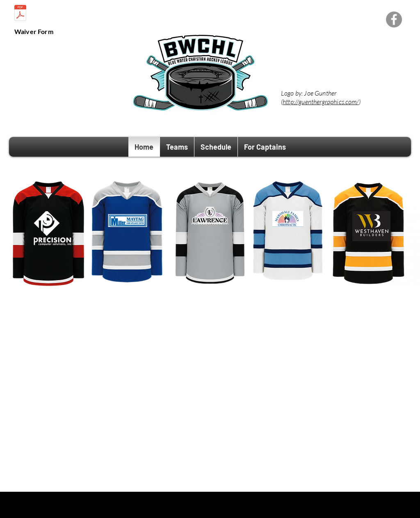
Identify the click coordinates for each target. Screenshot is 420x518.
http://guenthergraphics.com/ (321, 102)
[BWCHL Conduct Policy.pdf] (20, 14)
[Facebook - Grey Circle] (394, 19)
